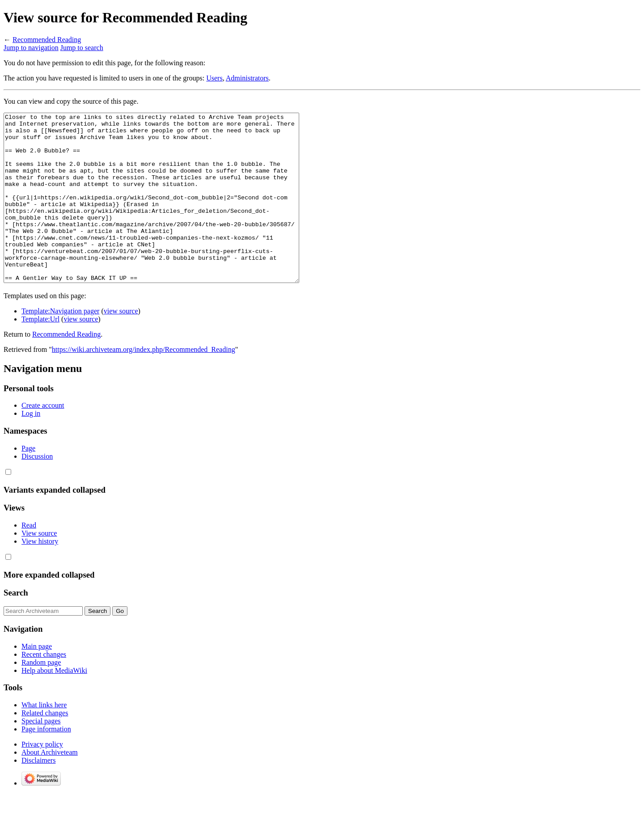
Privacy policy (42, 778)
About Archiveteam (50, 786)
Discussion (37, 490)
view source (121, 344)
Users (214, 78)
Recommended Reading (47, 40)
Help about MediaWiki (54, 704)
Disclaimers (38, 794)
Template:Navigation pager (60, 344)
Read (29, 559)
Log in (31, 447)
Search (16, 626)
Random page (41, 696)
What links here (44, 738)
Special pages (41, 754)
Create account (43, 439)
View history (40, 575)
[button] (8, 505)
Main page (37, 680)
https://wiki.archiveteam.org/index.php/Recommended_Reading (144, 383)
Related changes (45, 746)
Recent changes (44, 688)
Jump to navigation (31, 48)
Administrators (247, 78)
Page (28, 482)
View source (39, 567)
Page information (46, 763)
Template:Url (40, 353)
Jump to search (82, 48)
